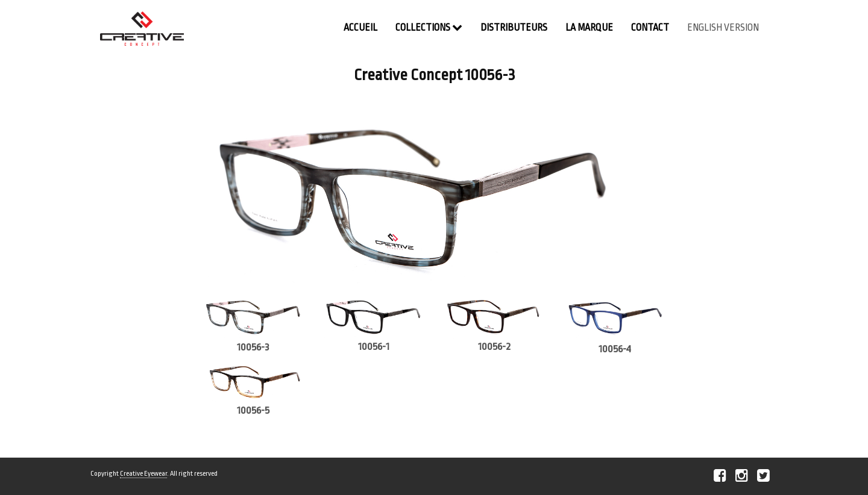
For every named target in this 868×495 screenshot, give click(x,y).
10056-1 (374, 347)
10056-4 (615, 349)
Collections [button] (429, 27)
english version (723, 28)
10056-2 (494, 347)
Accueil (360, 28)
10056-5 (253, 410)
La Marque (589, 28)
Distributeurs (514, 28)
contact (650, 28)
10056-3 (253, 347)
